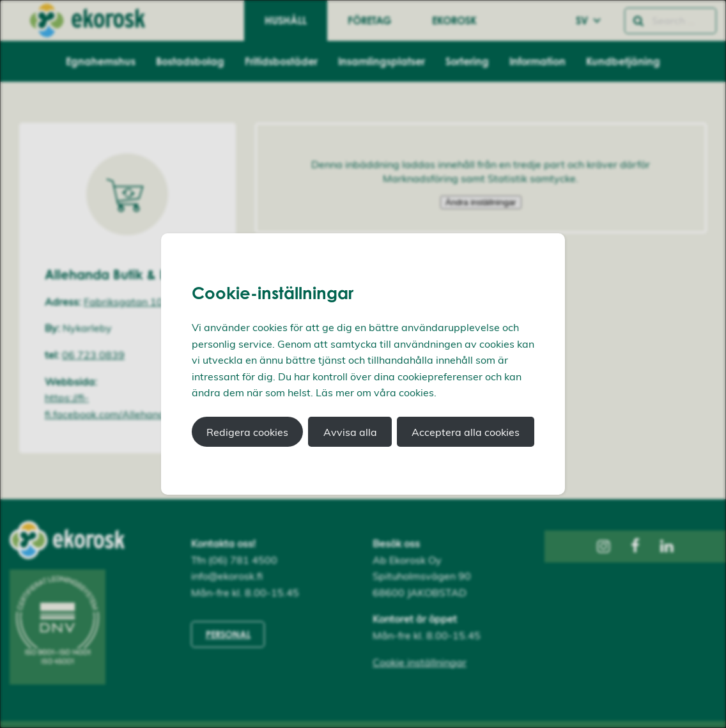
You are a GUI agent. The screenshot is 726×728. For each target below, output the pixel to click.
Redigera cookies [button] (247, 432)
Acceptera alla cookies (466, 432)
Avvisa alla (350, 432)
